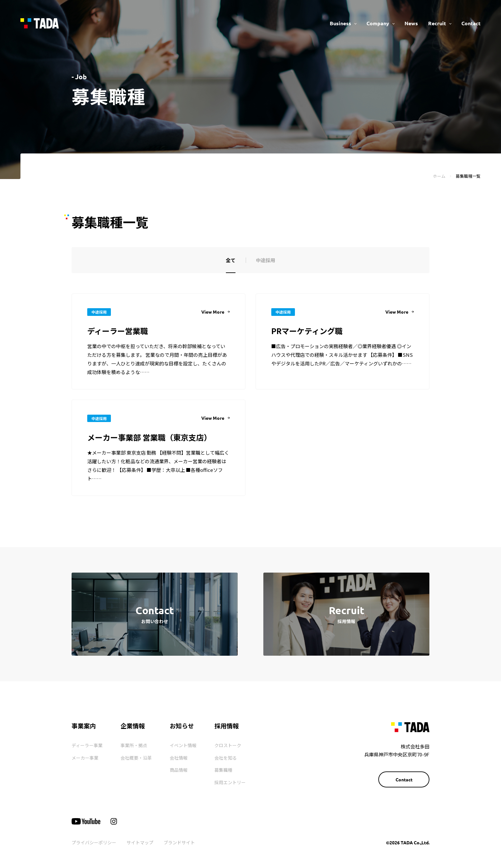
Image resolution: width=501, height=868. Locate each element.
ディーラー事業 (87, 745)
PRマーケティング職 (307, 331)
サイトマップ (140, 842)
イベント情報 (183, 745)
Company (378, 23)
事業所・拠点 (134, 745)
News (411, 23)
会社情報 (179, 758)
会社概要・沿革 (136, 758)
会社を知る (226, 758)
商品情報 (179, 770)
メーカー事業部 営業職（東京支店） (149, 437)
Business (340, 23)
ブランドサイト (179, 842)
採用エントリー (230, 782)
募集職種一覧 (468, 176)
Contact (471, 23)
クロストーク (228, 745)
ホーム (439, 176)
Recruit (437, 23)
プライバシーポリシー (94, 842)
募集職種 (223, 770)
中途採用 (266, 260)
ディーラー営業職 (118, 331)
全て (231, 260)
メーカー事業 (85, 758)
